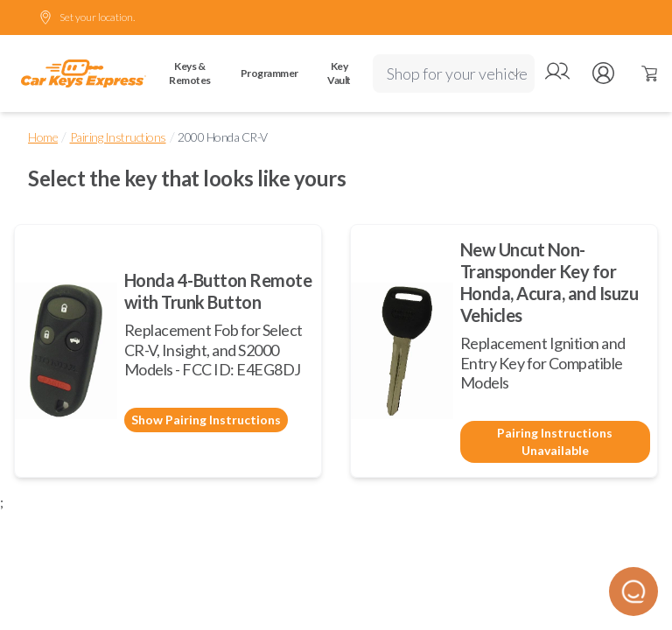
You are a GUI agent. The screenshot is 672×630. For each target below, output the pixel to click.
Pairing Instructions (118, 137)
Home (43, 137)
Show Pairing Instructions (206, 420)
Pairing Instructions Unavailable (555, 441)
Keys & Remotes (190, 73)
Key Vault (339, 73)
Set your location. (87, 17)
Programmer (269, 73)
